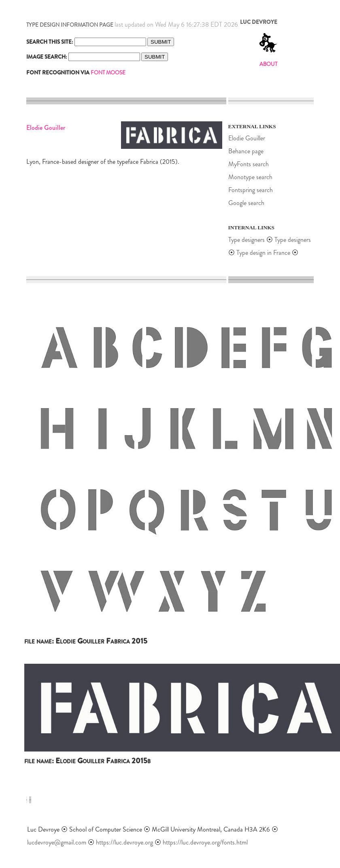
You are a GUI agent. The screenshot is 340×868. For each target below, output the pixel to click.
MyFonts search (249, 164)
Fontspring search (251, 190)
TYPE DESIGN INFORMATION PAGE (70, 25)
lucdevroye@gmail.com (57, 842)
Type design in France (263, 253)
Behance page (246, 151)
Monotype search (250, 177)
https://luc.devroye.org (124, 842)
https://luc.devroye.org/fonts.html (205, 842)
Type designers (246, 240)
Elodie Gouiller (247, 138)
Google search (246, 203)
